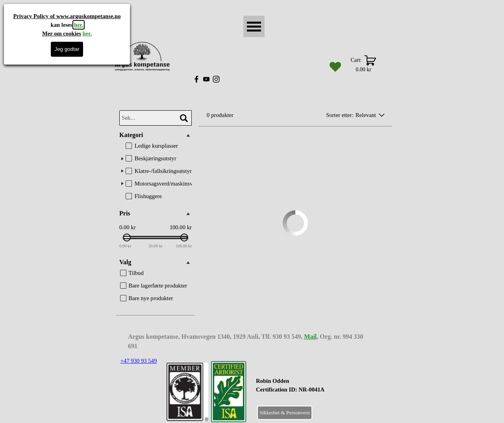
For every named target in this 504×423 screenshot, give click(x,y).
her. (79, 25)
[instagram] (216, 79)
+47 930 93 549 (139, 361)
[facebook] (196, 79)
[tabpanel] (310, 390)
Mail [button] (310, 337)
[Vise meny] (254, 26)
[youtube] (206, 79)
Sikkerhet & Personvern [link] (285, 413)
